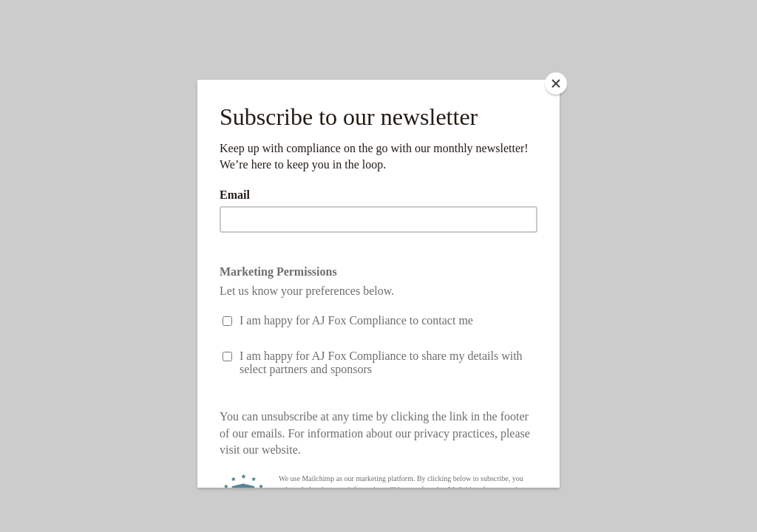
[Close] (556, 83)
